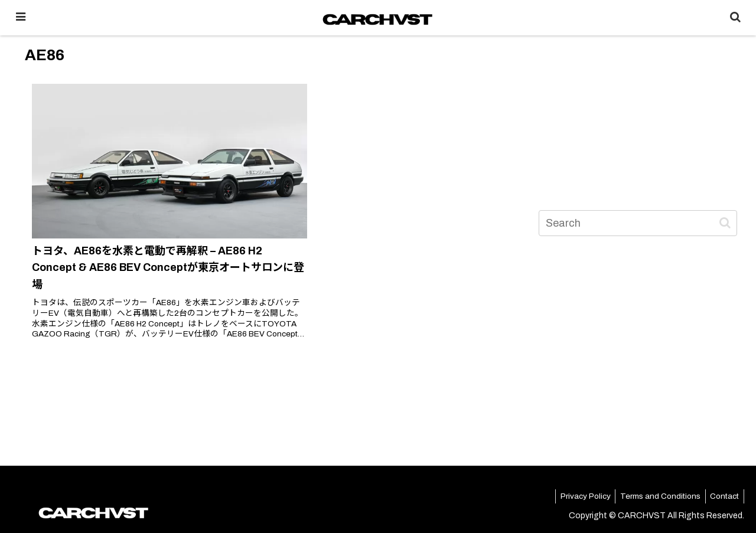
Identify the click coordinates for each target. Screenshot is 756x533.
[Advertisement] (638, 109)
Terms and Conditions (650, 497)
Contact (721, 497)
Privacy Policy (569, 497)
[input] (638, 223)
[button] (725, 223)
